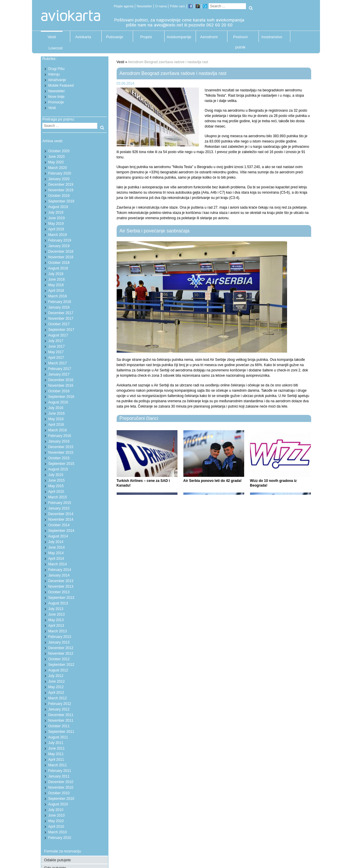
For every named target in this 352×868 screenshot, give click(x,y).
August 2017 (58, 335)
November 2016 (61, 386)
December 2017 (61, 313)
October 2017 (59, 324)
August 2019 (58, 207)
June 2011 (56, 748)
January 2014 (59, 575)
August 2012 (58, 670)
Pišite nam (177, 6)
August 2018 (58, 268)
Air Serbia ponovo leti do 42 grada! (213, 481)
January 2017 (59, 374)
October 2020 (59, 151)
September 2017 (61, 330)
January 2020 (59, 179)
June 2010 (56, 815)
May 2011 (56, 754)
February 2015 (60, 503)
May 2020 (56, 162)
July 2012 (56, 676)
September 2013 (61, 598)
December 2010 (61, 782)
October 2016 (59, 391)
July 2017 (56, 341)
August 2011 (58, 737)
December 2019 (61, 185)
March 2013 (57, 631)
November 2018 (61, 257)
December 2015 (61, 447)
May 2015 (56, 486)
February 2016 (60, 436)
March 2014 (57, 564)
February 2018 (60, 302)
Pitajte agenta (124, 6)
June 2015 (56, 480)
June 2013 (56, 614)
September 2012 (61, 665)
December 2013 (61, 581)
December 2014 (61, 514)
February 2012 (60, 704)
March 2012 (57, 698)
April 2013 (56, 626)
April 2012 (56, 693)
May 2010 (56, 821)
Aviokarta (83, 37)
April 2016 (56, 425)
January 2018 (59, 307)
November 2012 (61, 653)
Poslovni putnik (240, 38)
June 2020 (56, 157)
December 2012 (61, 648)
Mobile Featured (61, 86)
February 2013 (60, 637)
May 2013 (56, 620)
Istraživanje (57, 80)
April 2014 (56, 559)
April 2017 (56, 358)
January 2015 (59, 508)
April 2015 (56, 492)
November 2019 (61, 190)
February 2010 (60, 838)
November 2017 (61, 319)
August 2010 (58, 804)
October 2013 (59, 592)
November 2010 (61, 787)
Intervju (54, 74)
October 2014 (59, 525)
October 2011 (59, 726)
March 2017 (57, 363)
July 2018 (56, 274)
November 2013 (61, 587)
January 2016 (59, 441)
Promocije (56, 102)
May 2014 (56, 553)
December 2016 (61, 380)
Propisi (146, 37)
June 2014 (56, 547)
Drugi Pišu (56, 69)
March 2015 (57, 497)
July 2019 (56, 212)
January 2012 (59, 709)
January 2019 (59, 246)
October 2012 (59, 659)
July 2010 (56, 810)
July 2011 (56, 743)
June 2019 (56, 218)
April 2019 (56, 229)
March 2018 (57, 296)
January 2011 (59, 776)
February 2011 (60, 771)
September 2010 (61, 799)
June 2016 (56, 413)
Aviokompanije (177, 37)
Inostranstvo (272, 37)
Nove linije (56, 97)
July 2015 (56, 475)
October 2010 (59, 793)
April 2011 (56, 760)
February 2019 (60, 240)
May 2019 (56, 224)
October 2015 (59, 458)
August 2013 (58, 603)
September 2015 (61, 464)
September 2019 (61, 201)
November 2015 (61, 453)
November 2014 (61, 520)
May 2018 (56, 285)
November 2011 (61, 720)
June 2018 (56, 279)
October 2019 (59, 196)
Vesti (52, 37)
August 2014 (58, 536)
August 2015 (58, 469)
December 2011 (61, 715)
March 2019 (57, 235)
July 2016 (56, 408)
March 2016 (57, 430)
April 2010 (56, 827)
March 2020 (57, 168)
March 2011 (57, 765)
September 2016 (61, 397)
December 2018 (61, 252)
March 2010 (57, 832)
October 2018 (59, 263)
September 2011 (61, 732)
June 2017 (56, 346)
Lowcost (56, 48)
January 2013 (59, 642)
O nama (161, 6)
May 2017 (56, 352)
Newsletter (144, 6)
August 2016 (58, 402)
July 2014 (56, 542)
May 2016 (56, 419)
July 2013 (56, 609)
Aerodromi (209, 37)
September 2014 (61, 531)
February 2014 (60, 570)
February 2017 (60, 369)
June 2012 (56, 681)
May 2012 (56, 687)
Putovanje (115, 37)
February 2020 (60, 173)
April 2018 (56, 291)
